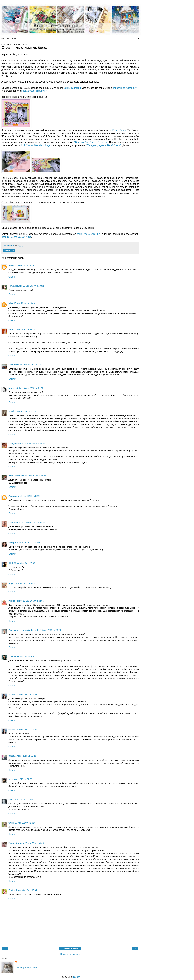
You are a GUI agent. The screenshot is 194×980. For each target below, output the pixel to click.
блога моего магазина (88, 234)
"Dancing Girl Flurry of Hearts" (91, 142)
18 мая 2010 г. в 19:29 (25, 330)
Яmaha (12, 265)
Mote (11, 330)
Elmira (12, 890)
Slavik (12, 411)
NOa (11, 303)
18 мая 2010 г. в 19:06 (24, 303)
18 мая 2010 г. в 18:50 (27, 265)
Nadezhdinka (15, 388)
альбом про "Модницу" (125, 88)
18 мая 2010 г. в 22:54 (26, 583)
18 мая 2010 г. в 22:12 (35, 522)
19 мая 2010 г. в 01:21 (27, 694)
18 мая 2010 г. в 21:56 (35, 444)
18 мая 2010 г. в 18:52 (33, 286)
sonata (12, 694)
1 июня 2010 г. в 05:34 (26, 890)
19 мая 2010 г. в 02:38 (22, 779)
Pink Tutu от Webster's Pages (36, 145)
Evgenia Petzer (16, 522)
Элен (11, 823)
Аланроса (14, 496)
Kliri (11, 800)
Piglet (11, 583)
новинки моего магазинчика (16, 237)
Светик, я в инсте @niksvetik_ (24, 630)
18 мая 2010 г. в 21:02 (33, 388)
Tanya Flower (15, 286)
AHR (11, 563)
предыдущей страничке (34, 91)
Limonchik (14, 365)
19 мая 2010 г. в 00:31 (27, 656)
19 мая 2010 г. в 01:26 (27, 730)
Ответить (13, 277)
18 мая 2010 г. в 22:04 (35, 476)
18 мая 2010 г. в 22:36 (30, 543)
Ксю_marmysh (16, 444)
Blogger (76, 977)
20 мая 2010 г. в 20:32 (35, 843)
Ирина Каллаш (16, 843)
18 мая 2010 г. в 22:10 (30, 496)
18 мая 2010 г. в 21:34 (26, 411)
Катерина (13, 543)
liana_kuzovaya (16, 476)
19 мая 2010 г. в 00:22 (51, 630)
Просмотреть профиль (26, 967)
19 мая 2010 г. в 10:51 (24, 800)
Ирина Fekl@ (15, 601)
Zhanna (12, 656)
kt (9, 779)
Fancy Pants (119, 130)
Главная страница (70, 948)
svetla (12, 756)
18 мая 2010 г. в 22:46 (24, 563)
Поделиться (9, 250)
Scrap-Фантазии (72, 88)
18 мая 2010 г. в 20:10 (30, 365)
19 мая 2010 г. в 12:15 (25, 823)
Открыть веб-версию (70, 954)
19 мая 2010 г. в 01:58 (26, 756)
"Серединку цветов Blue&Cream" (104, 145)
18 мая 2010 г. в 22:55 (33, 601)
